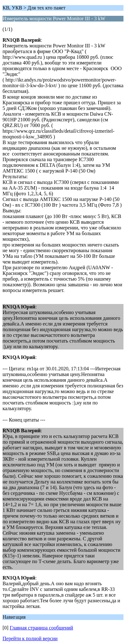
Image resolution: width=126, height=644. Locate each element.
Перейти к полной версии (30, 638)
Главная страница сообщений (41, 628)
